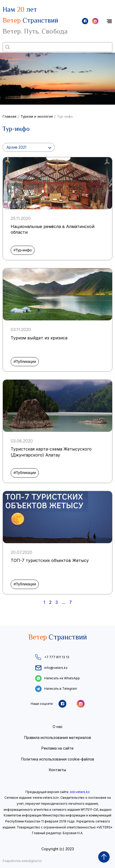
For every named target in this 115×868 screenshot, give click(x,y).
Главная (9, 116)
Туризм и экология (37, 116)
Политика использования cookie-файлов (58, 759)
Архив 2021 (16, 147)
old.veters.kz (80, 792)
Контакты (58, 770)
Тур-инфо (65, 116)
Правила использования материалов (58, 737)
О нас (58, 727)
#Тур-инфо (23, 250)
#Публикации (25, 362)
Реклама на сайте (58, 748)
